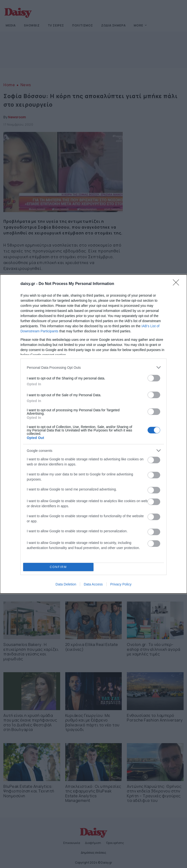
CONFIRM (58, 567)
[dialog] (93, 434)
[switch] (154, 378)
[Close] (178, 284)
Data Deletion (66, 584)
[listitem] (93, 367)
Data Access (93, 584)
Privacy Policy (121, 584)
